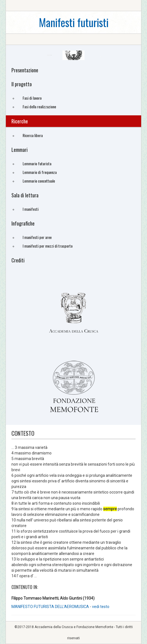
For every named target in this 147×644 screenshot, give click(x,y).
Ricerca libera (33, 135)
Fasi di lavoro (32, 98)
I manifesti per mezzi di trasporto (48, 246)
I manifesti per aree (37, 237)
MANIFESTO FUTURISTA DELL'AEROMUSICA (51, 607)
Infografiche (23, 223)
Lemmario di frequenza (40, 172)
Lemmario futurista (37, 163)
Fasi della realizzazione (39, 106)
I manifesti (31, 209)
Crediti (18, 260)
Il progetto (22, 84)
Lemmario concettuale (39, 181)
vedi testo (101, 607)
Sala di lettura (25, 195)
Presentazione (25, 70)
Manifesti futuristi (74, 22)
